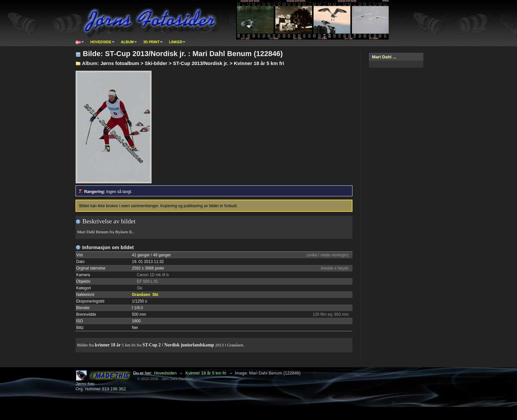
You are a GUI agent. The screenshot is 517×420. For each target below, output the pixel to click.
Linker (176, 42)
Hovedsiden (165, 373)
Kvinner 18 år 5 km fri (206, 373)
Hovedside (101, 42)
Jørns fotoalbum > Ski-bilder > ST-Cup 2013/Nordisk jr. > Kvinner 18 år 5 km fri (192, 63)
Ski (155, 295)
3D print (152, 42)
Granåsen (141, 295)
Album (127, 42)
